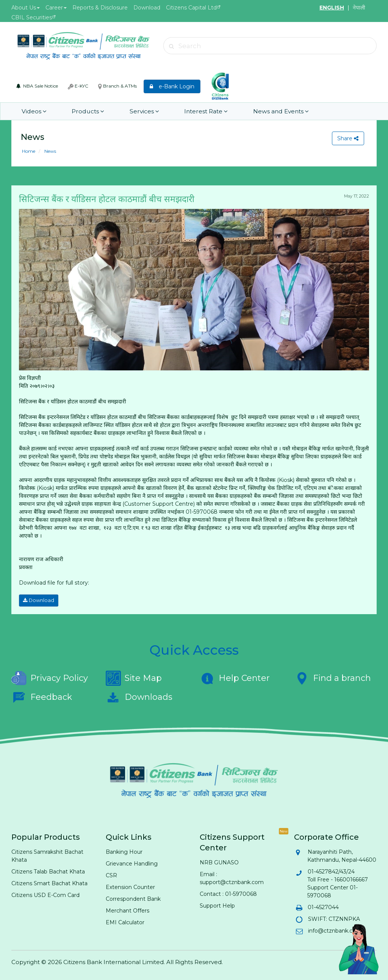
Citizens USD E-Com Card (45, 894)
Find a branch (332, 677)
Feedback (42, 696)
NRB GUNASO (219, 862)
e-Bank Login (172, 86)
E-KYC (78, 86)
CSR (111, 875)
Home (29, 151)
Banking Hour (124, 851)
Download (147, 8)
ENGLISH (332, 8)
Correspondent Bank (133, 898)
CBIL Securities (32, 17)
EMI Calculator (125, 922)
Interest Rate (193, 111)
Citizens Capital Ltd (191, 8)
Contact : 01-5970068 (228, 893)
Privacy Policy (50, 677)
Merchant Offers (128, 910)
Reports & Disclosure (100, 8)
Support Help (217, 905)
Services (135, 111)
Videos (33, 111)
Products (83, 111)
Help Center (235, 677)
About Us (26, 8)
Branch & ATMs (117, 86)
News (50, 151)
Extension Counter (130, 886)
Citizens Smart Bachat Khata (49, 883)
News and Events (264, 111)
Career (56, 8)
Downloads (139, 696)
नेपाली (359, 8)
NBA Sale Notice (37, 86)
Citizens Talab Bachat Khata (48, 871)
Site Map (134, 677)
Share (347, 138)
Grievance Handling (132, 863)
